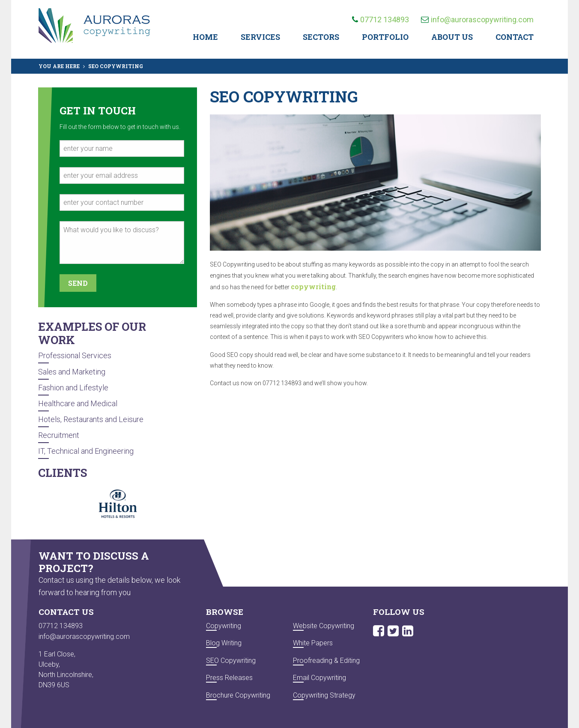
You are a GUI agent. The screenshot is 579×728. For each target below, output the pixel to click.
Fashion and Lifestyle (73, 388)
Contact (515, 37)
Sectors (321, 37)
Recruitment (59, 435)
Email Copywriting (319, 678)
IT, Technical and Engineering (86, 451)
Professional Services (75, 355)
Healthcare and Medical (78, 403)
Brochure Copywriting (238, 695)
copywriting (313, 286)
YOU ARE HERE (59, 66)
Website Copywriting (324, 626)
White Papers (313, 643)
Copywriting (224, 626)
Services (260, 37)
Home (205, 37)
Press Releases (229, 678)
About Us (452, 37)
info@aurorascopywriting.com (477, 19)
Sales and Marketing (72, 372)
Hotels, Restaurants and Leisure (91, 419)
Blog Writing (224, 643)
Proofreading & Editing (326, 661)
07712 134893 (381, 19)
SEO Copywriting (231, 661)
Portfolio (385, 37)
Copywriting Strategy (324, 695)
